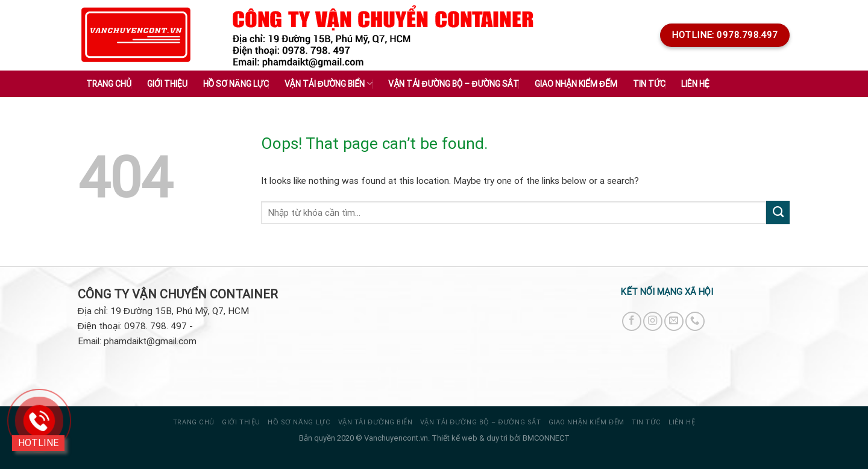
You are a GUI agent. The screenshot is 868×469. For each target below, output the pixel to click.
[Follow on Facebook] (632, 321)
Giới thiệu (167, 84)
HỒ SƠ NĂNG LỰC (299, 422)
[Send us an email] (674, 321)
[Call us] (695, 321)
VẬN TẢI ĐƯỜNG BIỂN (376, 422)
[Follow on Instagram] (653, 321)
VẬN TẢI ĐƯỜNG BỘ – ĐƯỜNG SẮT (480, 422)
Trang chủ (109, 84)
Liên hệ (695, 84)
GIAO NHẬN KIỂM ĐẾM (587, 422)
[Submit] (778, 212)
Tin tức (646, 422)
